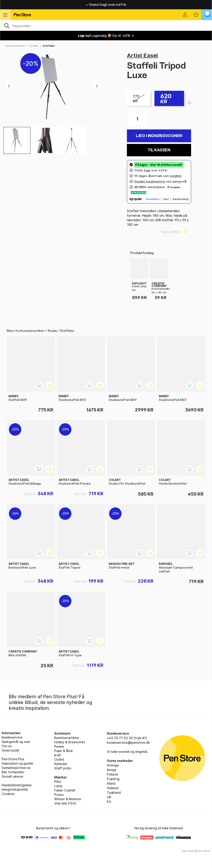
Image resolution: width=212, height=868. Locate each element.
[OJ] (106, 25)
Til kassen (159, 150)
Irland (111, 783)
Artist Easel (142, 55)
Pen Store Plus (13, 759)
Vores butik (10, 750)
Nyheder (61, 764)
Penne (59, 746)
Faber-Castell (65, 790)
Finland (112, 774)
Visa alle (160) (65, 803)
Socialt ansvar (13, 776)
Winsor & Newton (68, 799)
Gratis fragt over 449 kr (106, 5)
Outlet (59, 759)
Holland (113, 788)
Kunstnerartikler (15, 46)
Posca (59, 795)
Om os (7, 746)
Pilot (58, 782)
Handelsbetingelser (17, 785)
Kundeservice (12, 737)
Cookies (8, 794)
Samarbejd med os (16, 768)
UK (109, 797)
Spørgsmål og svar (16, 742)
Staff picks (63, 768)
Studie (34, 46)
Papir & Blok (64, 751)
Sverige (113, 765)
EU (109, 802)
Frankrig (113, 779)
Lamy (58, 786)
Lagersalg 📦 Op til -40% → (106, 36)
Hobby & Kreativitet (70, 742)
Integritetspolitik (15, 789)
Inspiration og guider (17, 763)
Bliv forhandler (13, 772)
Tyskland (114, 793)
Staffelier (49, 46)
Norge (112, 770)
